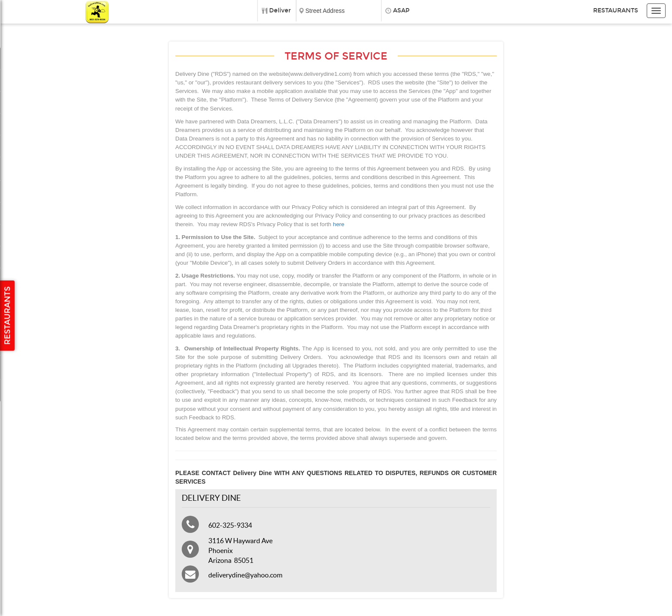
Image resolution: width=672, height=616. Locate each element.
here (339, 224)
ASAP (401, 10)
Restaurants (616, 10)
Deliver (280, 10)
